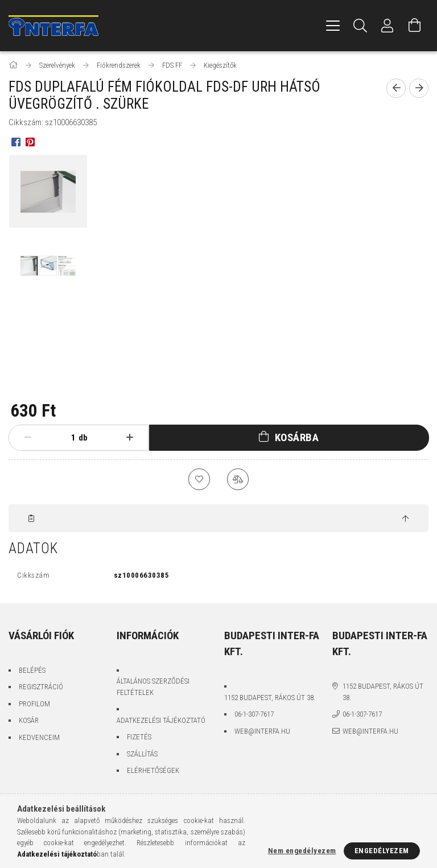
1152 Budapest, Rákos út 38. (270, 699)
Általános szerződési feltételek (153, 688)
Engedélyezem (382, 851)
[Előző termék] (396, 88)
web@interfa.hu (262, 732)
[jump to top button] (405, 520)
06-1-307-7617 (254, 716)
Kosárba (297, 437)
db (83, 438)
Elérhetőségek (153, 772)
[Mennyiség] (64, 438)
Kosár (29, 722)
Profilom (34, 705)
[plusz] (129, 438)
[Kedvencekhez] (199, 480)
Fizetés (139, 739)
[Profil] (387, 26)
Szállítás (142, 755)
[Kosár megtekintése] (415, 26)
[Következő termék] (419, 88)
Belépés (32, 671)
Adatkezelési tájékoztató (161, 721)
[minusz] (28, 438)
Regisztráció (41, 688)
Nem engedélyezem (302, 851)
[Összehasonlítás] (238, 480)
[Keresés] (360, 26)
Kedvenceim (39, 739)
